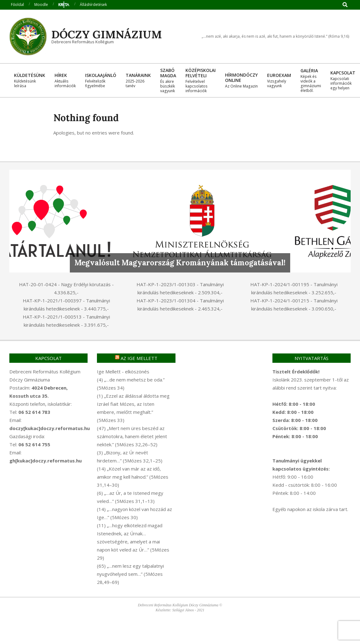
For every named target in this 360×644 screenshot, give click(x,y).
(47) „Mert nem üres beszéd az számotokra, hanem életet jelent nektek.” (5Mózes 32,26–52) (132, 436)
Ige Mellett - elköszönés (123, 372)
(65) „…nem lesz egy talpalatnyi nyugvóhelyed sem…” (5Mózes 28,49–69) (130, 574)
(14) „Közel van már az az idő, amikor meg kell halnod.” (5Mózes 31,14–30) (133, 477)
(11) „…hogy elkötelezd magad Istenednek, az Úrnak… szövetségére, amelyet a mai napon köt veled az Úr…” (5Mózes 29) (133, 542)
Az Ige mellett (139, 358)
